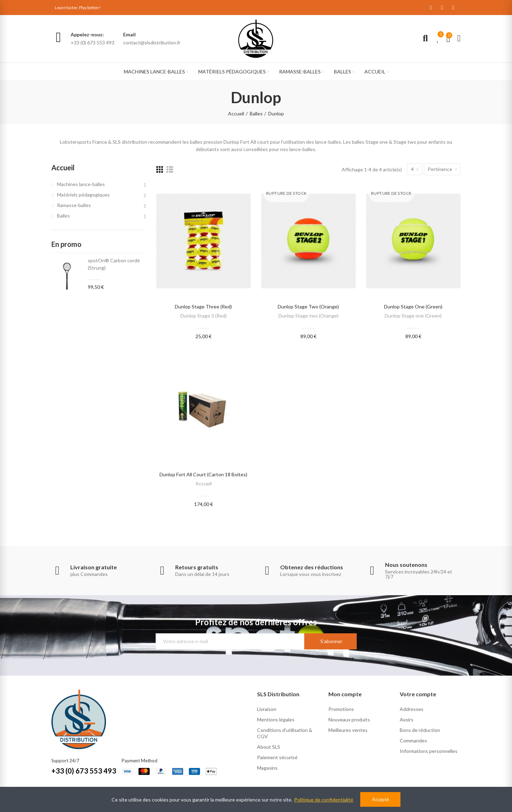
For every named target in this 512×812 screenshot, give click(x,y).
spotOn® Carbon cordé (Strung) (114, 264)
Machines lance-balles (81, 184)
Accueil (204, 483)
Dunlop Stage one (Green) (413, 307)
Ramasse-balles (74, 205)
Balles (63, 216)
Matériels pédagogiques (83, 195)
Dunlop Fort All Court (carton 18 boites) (203, 474)
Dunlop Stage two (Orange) (308, 307)
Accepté (381, 799)
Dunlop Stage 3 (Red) (204, 316)
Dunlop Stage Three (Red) (203, 307)
